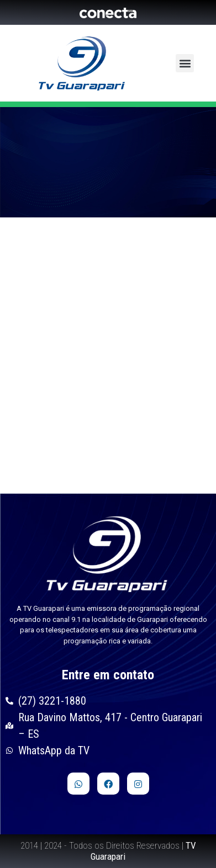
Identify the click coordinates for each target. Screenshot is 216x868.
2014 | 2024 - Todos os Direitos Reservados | (108, 851)
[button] (185, 63)
